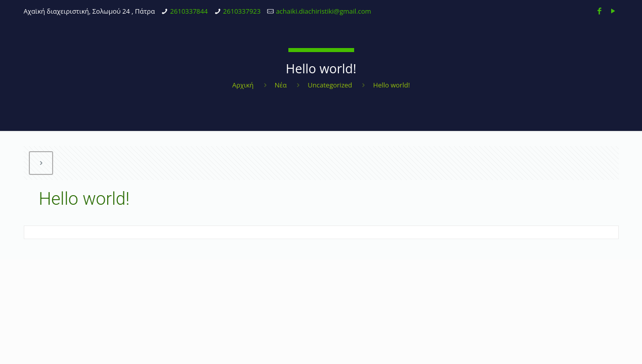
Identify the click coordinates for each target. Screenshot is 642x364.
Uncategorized (330, 85)
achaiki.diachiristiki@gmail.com (323, 11)
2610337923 (242, 11)
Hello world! (392, 85)
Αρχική (243, 85)
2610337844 (189, 11)
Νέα (281, 85)
